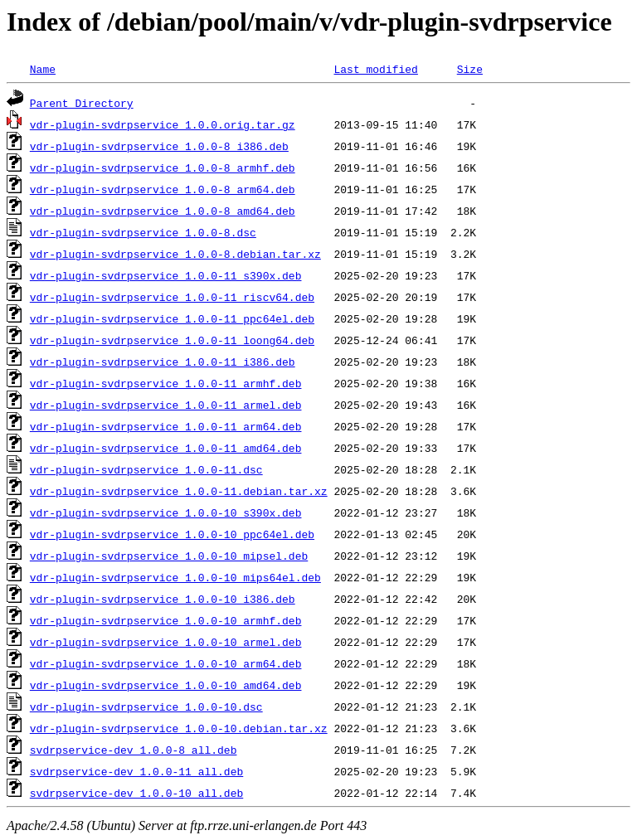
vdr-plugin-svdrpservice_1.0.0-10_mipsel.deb (169, 556)
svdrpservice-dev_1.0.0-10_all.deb (136, 793)
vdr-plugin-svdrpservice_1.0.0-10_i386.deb (163, 599)
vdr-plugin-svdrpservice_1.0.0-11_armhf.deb (166, 383)
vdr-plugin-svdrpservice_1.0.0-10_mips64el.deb (175, 577)
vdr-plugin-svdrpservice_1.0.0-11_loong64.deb (172, 340)
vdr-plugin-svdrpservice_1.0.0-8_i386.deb (159, 146)
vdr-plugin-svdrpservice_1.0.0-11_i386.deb (163, 362)
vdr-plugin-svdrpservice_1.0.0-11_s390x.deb (166, 275)
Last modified (375, 69)
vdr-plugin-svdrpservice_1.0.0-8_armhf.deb (163, 168)
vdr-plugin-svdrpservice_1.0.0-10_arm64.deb (166, 663)
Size (470, 69)
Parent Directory (82, 103)
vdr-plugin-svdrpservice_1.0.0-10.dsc (146, 706)
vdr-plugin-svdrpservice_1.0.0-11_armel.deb (166, 405)
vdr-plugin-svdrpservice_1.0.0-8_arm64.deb (163, 189)
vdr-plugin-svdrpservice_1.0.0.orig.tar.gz (163, 124)
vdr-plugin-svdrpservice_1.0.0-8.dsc (143, 232)
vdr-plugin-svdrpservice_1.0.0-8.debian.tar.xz (175, 254)
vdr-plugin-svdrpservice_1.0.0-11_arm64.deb (166, 426)
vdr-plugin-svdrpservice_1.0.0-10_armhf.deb (166, 620)
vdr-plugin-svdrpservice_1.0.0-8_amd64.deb (163, 211)
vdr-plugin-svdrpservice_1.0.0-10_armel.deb (166, 642)
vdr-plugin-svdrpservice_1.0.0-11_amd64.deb (166, 448)
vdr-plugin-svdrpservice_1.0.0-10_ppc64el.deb (172, 534)
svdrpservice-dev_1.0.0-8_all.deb (134, 750)
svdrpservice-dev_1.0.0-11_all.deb (136, 771)
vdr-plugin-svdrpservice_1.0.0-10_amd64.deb (166, 685)
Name (43, 69)
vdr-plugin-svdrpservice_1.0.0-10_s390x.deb (166, 512)
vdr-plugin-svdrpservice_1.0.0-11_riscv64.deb (172, 297)
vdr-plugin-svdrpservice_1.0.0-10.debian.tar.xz (179, 728)
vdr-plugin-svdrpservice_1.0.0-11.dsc (146, 469)
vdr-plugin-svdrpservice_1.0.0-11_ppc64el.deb (172, 318)
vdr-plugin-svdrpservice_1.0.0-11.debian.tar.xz (179, 491)
